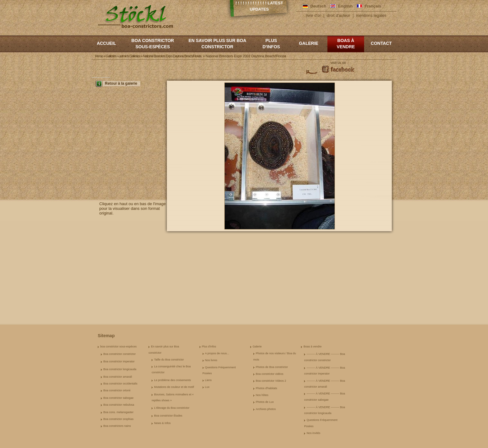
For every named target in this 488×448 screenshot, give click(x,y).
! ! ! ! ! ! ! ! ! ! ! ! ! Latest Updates (259, 6)
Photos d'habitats (267, 388)
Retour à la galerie (121, 83)
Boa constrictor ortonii (117, 390)
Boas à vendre (346, 44)
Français (373, 6)
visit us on (338, 63)
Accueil (106, 43)
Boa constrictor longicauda (120, 369)
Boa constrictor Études (168, 416)
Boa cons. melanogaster (118, 412)
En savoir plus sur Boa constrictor (218, 44)
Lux (207, 387)
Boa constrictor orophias (118, 419)
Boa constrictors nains (117, 426)
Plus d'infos (271, 44)
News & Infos (162, 423)
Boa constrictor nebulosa (119, 405)
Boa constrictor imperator (119, 361)
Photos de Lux (265, 402)
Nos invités (313, 433)
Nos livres (211, 360)
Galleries (111, 56)
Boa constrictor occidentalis (120, 384)
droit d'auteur (338, 15)
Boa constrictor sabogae (118, 398)
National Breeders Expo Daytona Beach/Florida (172, 56)
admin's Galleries (130, 56)
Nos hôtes (262, 395)
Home (99, 56)
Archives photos (266, 409)
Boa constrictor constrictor (120, 354)
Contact (381, 43)
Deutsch (318, 6)
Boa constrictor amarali (118, 377)
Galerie (308, 43)
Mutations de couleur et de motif (174, 387)
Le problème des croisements (172, 380)
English (345, 6)
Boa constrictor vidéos (270, 374)
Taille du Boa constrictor (169, 360)
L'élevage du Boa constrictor (172, 408)
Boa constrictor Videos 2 (271, 381)
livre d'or (314, 15)
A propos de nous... (217, 353)
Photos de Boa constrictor (272, 367)
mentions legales (371, 15)
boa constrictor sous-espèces (153, 44)
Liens (209, 380)
